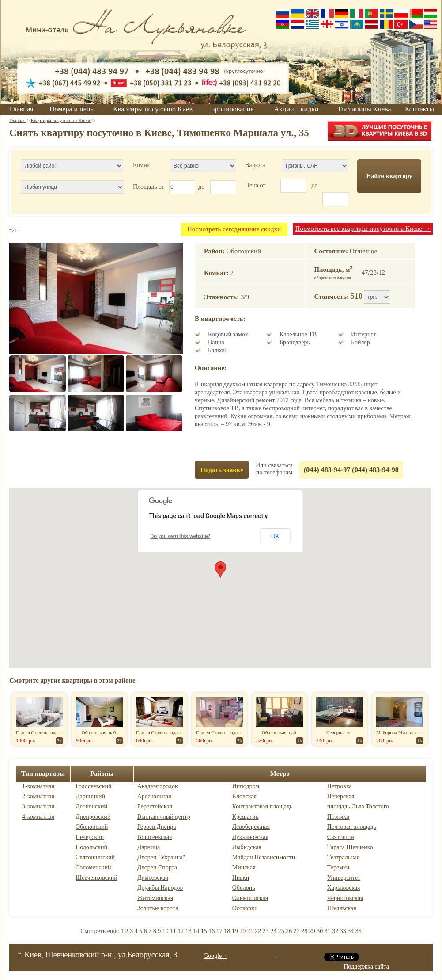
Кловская (244, 796)
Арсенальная (154, 796)
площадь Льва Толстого (358, 806)
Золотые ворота (158, 908)
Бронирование (232, 109)
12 (181, 931)
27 (297, 931)
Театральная (343, 857)
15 (204, 931)
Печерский (90, 837)
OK (275, 536)
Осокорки (245, 908)
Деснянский (91, 806)
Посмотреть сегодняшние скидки (234, 229)
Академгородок (158, 786)
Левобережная (251, 827)
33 (343, 931)
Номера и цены (72, 109)
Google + (215, 956)
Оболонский (92, 827)
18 (227, 931)
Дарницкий (90, 796)
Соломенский (93, 868)
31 (328, 931)
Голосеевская (155, 837)
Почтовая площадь (352, 827)
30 (320, 931)
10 (166, 931)
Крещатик (246, 817)
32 (335, 931)
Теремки (338, 868)
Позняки (338, 817)
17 (219, 931)
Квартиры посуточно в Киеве (61, 120)
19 (235, 931)
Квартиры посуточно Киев (153, 109)
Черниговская (345, 898)
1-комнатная (38, 786)
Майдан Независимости (264, 857)
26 (289, 931)
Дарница (149, 847)
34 (351, 931)
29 (312, 931)
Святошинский (95, 857)
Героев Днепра (157, 827)
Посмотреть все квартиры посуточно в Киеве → (363, 229)
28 (304, 931)
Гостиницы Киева (364, 109)
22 (258, 931)
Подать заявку (222, 470)
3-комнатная (38, 806)
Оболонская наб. (99, 732)
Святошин (341, 837)
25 (281, 931)
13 (189, 931)
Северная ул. (340, 732)
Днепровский (93, 817)
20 (242, 931)
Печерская (341, 796)
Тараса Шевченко (350, 847)
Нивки (241, 878)
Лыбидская (247, 847)
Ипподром (246, 786)
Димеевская (153, 878)
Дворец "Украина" (161, 857)
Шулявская (342, 908)
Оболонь (244, 888)
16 (212, 931)
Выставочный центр (164, 817)
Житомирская (155, 898)
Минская (244, 868)
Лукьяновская (250, 837)
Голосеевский (93, 786)
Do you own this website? (181, 536)
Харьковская (344, 888)
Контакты (419, 109)
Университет (344, 878)
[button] (220, 570)
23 (266, 931)
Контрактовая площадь (263, 806)
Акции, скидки (297, 109)
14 (196, 931)
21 (250, 931)
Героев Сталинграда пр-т (42, 732)
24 (273, 931)
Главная (22, 109)
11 (173, 931)
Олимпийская (250, 898)
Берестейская (155, 806)
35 (359, 931)
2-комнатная (38, 796)
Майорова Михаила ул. (400, 732)
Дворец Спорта (157, 868)
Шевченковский (96, 878)
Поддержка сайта (366, 967)
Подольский (91, 847)
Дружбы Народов (160, 888)
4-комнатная (38, 817)
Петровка (340, 786)
